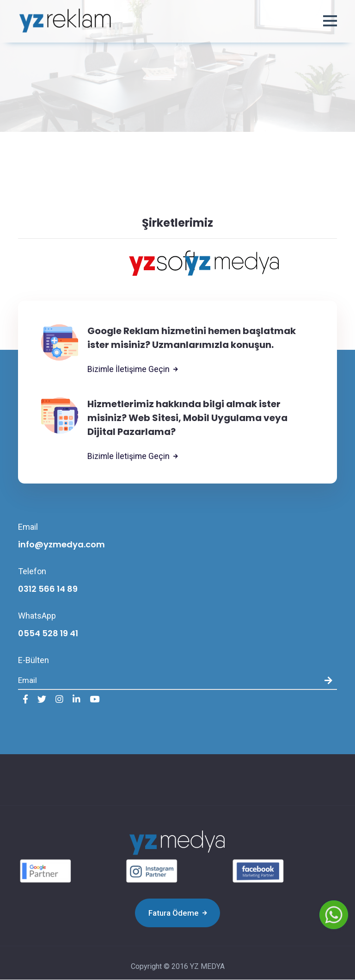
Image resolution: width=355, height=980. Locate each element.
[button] (330, 22)
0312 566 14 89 (48, 589)
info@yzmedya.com (61, 545)
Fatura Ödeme (178, 913)
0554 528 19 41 (48, 634)
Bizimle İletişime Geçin (133, 370)
